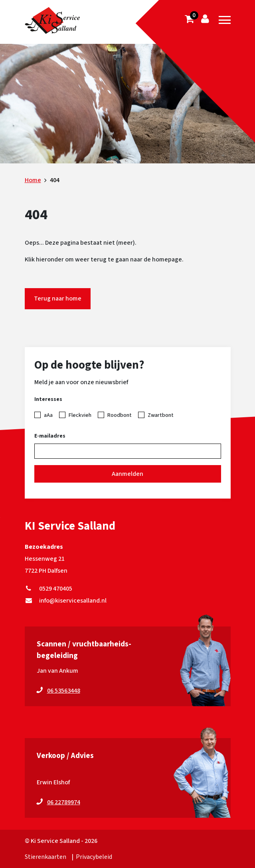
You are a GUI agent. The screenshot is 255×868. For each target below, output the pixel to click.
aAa (48, 415)
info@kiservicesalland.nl (66, 601)
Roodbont (120, 415)
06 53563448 (64, 691)
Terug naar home (58, 298)
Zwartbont (161, 415)
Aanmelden (127, 474)
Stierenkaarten (45, 857)
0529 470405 (48, 589)
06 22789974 (64, 802)
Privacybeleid (94, 857)
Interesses (48, 399)
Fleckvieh (80, 415)
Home (33, 180)
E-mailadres (50, 436)
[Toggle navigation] (225, 20)
